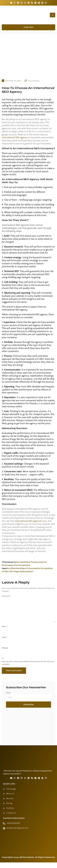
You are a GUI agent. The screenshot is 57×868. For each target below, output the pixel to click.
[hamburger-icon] (53, 15)
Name (5, 626)
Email (5, 637)
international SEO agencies (28, 521)
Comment (6, 596)
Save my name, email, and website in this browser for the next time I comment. (28, 663)
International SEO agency (15, 138)
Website (5, 648)
